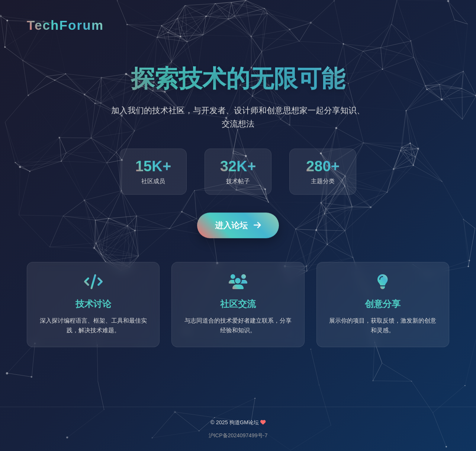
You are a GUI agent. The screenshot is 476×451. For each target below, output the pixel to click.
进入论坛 (238, 226)
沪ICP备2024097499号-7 (238, 435)
